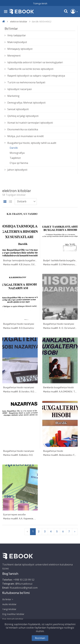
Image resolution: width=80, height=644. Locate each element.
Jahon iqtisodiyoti (17, 170)
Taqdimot (15, 158)
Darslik (14, 148)
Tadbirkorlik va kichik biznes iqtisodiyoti (30, 69)
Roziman (40, 638)
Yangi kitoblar (9, 609)
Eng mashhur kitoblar (13, 614)
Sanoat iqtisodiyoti (18, 109)
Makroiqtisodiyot (17, 42)
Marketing (13, 96)
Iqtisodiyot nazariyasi (20, 89)
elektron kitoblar (19, 21)
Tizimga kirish (40, 3)
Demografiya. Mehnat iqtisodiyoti (26, 103)
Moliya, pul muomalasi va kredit (26, 136)
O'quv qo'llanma (19, 163)
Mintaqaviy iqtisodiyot (20, 49)
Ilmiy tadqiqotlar (17, 35)
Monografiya (17, 153)
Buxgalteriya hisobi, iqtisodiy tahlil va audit (32, 143)
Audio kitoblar (9, 604)
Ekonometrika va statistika (23, 129)
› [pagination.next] (75, 532)
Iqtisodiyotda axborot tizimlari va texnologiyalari (35, 62)
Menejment (14, 56)
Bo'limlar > (8, 599)
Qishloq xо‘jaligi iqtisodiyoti (23, 116)
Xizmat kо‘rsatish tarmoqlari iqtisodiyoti (30, 123)
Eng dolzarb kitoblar (13, 619)
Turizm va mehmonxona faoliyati (26, 82)
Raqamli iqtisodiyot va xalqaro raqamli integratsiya (36, 76)
